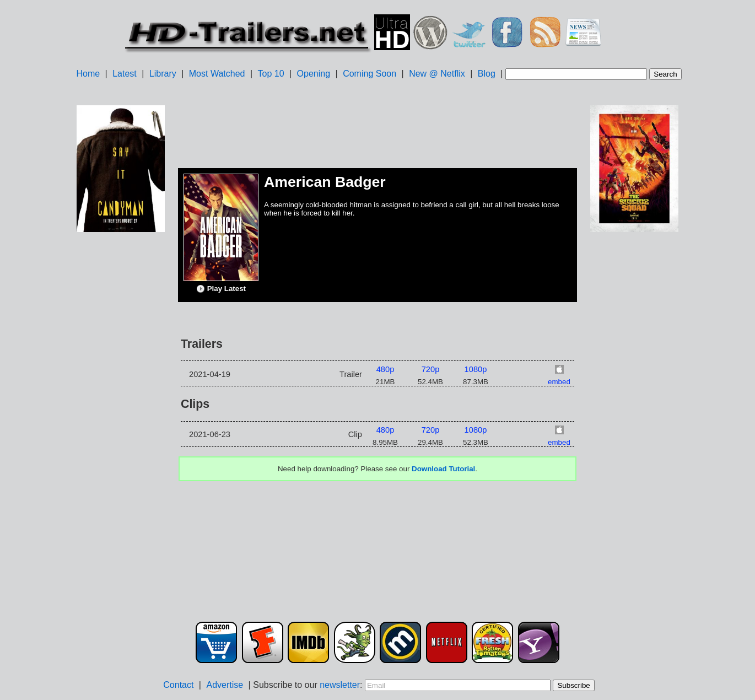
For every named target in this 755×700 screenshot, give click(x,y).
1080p (476, 369)
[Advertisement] (121, 408)
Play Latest (221, 289)
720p (431, 369)
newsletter (340, 685)
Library (163, 74)
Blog (487, 74)
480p (385, 369)
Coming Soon (370, 74)
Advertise (225, 685)
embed (559, 382)
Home (88, 74)
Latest (125, 74)
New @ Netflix (437, 74)
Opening (314, 74)
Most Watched (217, 74)
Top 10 (271, 74)
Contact (178, 685)
